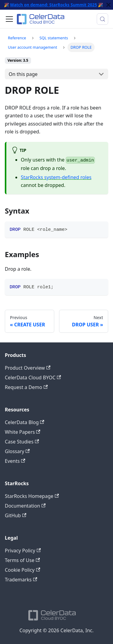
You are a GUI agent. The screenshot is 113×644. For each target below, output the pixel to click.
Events (15, 461)
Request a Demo (26, 387)
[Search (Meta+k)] (102, 19)
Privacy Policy (23, 551)
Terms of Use (22, 560)
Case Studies (22, 442)
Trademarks (21, 580)
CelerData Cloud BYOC (33, 378)
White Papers (23, 432)
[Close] (108, 5)
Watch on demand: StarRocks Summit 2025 (53, 5)
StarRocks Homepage (32, 496)
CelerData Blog (25, 422)
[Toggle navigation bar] (9, 19)
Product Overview (28, 368)
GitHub (16, 515)
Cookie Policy (22, 570)
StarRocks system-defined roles (56, 177)
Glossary (17, 451)
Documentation (25, 506)
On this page (23, 74)
